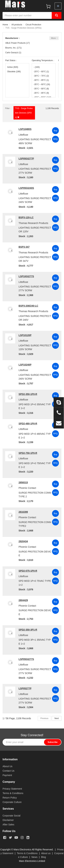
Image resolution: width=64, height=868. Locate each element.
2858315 (23, 482)
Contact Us (8, 771)
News (34, 857)
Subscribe (53, 742)
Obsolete (14, 72)
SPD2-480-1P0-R (28, 424)
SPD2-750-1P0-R (28, 453)
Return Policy (10, 798)
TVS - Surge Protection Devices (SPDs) (24, 113)
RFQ (55, 139)
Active (13, 67)
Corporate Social (11, 816)
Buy (56, 131)
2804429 (23, 600)
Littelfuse (23, 135)
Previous (44, 718)
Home (5, 25)
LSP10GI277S (26, 276)
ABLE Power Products (15, 43)
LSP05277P (25, 688)
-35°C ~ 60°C (42, 84)
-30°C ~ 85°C (41, 80)
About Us (8, 766)
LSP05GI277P (26, 159)
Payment (7, 775)
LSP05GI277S (26, 659)
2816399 (23, 512)
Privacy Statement (12, 789)
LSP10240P (25, 365)
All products (17, 25)
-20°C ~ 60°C (41, 72)
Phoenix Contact (27, 488)
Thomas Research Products (33, 223)
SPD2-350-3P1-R (28, 630)
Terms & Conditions (13, 793)
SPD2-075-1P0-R (28, 571)
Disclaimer (8, 820)
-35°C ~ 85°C (41, 93)
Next (57, 718)
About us (46, 853)
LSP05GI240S (26, 188)
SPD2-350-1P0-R (28, 394)
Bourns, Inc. (11, 48)
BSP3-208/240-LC (28, 306)
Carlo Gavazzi (12, 53)
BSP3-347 (24, 247)
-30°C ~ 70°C (41, 76)
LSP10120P (25, 335)
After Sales (8, 825)
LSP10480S (25, 129)
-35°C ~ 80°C (41, 89)
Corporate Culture (12, 802)
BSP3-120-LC (26, 217)
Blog (44, 857)
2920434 (23, 541)
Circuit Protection (33, 25)
